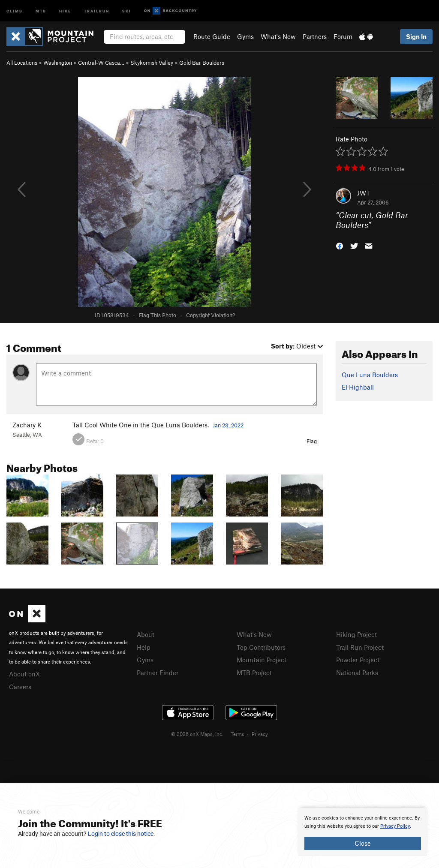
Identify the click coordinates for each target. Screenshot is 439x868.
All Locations (22, 63)
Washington (58, 63)
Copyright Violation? (210, 315)
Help (144, 647)
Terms (238, 734)
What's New (278, 36)
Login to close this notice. (122, 834)
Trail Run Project (360, 647)
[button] (340, 245)
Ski (127, 11)
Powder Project (358, 660)
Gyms (245, 36)
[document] (363, 832)
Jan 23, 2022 (228, 425)
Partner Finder (158, 673)
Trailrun (97, 11)
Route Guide (212, 36)
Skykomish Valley (152, 63)
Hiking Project (356, 634)
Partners (315, 36)
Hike (65, 11)
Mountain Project (262, 660)
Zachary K (27, 425)
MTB (41, 11)
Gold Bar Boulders (202, 63)
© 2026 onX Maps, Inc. (197, 734)
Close (363, 843)
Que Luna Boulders (370, 375)
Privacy (260, 734)
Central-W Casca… (101, 63)
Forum (343, 36)
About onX (24, 674)
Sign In (416, 36)
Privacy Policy (395, 826)
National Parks (357, 673)
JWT (364, 193)
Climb (15, 11)
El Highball (358, 387)
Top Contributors (261, 647)
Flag (312, 441)
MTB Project (254, 673)
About (146, 634)
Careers (20, 687)
